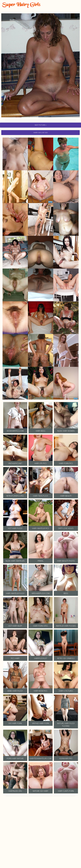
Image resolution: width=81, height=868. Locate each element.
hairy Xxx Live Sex (41, 133)
